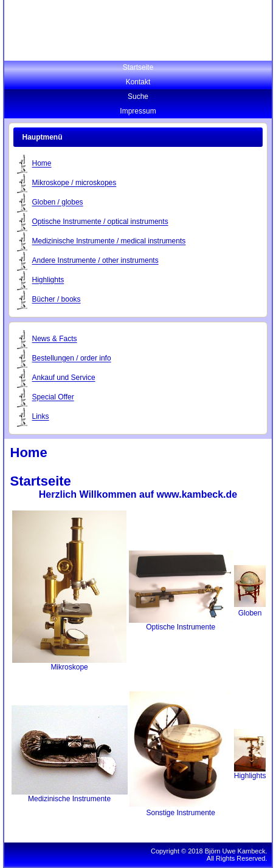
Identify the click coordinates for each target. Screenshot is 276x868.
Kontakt (138, 82)
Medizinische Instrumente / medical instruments (109, 242)
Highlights (48, 280)
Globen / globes (58, 203)
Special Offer (53, 398)
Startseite (138, 67)
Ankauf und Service (64, 378)
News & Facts (55, 339)
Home (42, 164)
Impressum (138, 111)
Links (41, 417)
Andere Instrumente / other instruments (95, 261)
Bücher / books (57, 300)
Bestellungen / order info (72, 359)
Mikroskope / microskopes (74, 183)
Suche (138, 97)
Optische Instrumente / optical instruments (100, 222)
